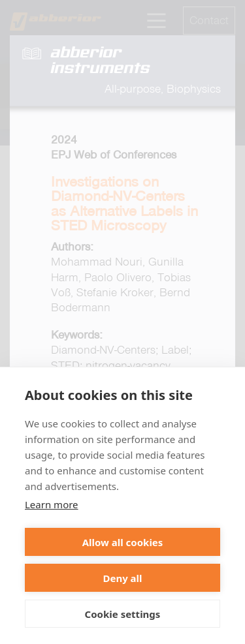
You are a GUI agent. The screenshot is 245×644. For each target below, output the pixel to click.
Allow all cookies (123, 542)
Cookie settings (123, 614)
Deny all (122, 578)
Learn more (52, 504)
